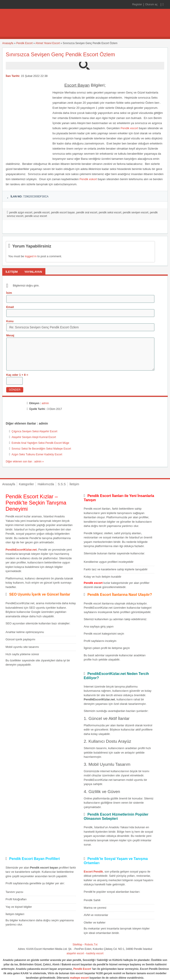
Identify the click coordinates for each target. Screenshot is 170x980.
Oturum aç (152, 4)
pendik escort (42, 212)
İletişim (74, 484)
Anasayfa (8, 43)
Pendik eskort (88, 179)
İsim (9, 293)
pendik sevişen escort (136, 212)
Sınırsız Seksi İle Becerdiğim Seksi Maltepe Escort (41, 449)
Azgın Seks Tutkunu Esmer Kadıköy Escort (37, 454)
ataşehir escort (75, 953)
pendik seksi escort (110, 212)
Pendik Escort (24, 43)
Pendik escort (129, 128)
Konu (10, 321)
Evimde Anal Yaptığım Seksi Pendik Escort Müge (40, 443)
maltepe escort (79, 978)
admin (45, 403)
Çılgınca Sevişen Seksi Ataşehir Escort (34, 431)
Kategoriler (26, 484)
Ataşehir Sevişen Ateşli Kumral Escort (34, 437)
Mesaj (10, 335)
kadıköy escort (95, 953)
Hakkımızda (46, 484)
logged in (31, 256)
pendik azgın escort (21, 212)
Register (137, 4)
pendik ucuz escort (36, 216)
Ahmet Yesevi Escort (48, 43)
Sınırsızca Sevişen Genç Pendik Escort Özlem (60, 54)
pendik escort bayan (63, 212)
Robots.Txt (91, 945)
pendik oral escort (87, 212)
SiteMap (77, 945)
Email (10, 307)
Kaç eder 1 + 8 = (17, 375)
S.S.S (62, 484)
